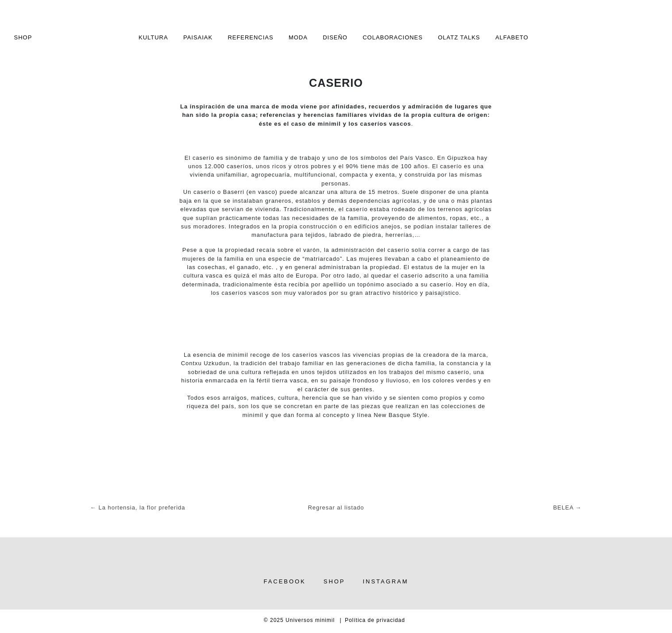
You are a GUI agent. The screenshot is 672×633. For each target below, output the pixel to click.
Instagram (385, 581)
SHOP (23, 37)
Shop (334, 581)
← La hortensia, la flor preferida (138, 508)
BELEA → (567, 508)
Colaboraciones (393, 37)
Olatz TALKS (459, 37)
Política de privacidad (375, 620)
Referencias (250, 37)
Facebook (284, 581)
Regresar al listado (336, 508)
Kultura (153, 37)
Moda (298, 37)
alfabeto (512, 37)
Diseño (335, 37)
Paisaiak (198, 37)
